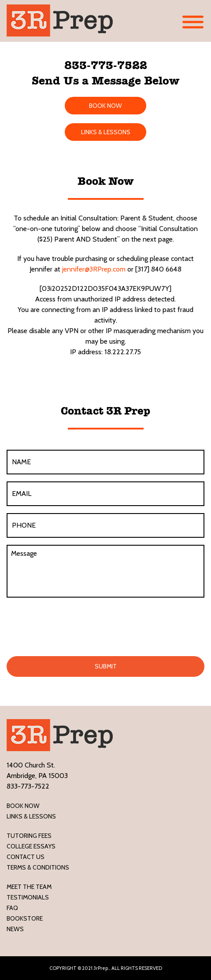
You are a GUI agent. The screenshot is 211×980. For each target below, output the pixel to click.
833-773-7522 (106, 65)
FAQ (12, 908)
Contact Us (26, 857)
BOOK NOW (105, 106)
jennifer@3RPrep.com (94, 269)
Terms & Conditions (38, 867)
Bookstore (25, 918)
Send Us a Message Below (105, 81)
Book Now (23, 806)
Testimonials (28, 897)
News (15, 929)
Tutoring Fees (29, 836)
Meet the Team (29, 887)
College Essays (31, 846)
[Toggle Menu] (193, 22)
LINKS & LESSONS (106, 132)
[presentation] (74, 625)
